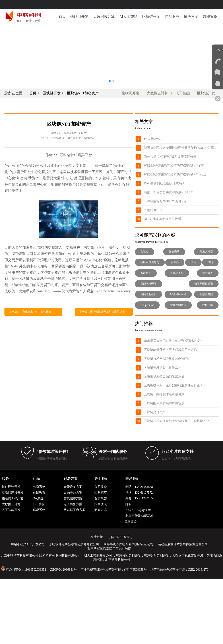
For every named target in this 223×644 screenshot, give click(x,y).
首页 (62, 17)
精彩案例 (210, 17)
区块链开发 (151, 17)
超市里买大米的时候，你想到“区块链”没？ (173, 341)
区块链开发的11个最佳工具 (162, 368)
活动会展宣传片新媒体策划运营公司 (183, 544)
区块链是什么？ (155, 412)
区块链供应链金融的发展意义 (164, 377)
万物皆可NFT (153, 210)
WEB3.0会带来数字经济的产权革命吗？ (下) (174, 166)
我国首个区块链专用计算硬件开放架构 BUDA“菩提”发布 (181, 148)
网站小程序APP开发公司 (28, 544)
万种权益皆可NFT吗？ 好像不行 (166, 201)
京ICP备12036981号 (63, 570)
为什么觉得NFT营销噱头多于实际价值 (170, 157)
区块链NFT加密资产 (83, 93)
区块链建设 (58, 138)
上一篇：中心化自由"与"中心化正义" (31, 312)
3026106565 (123, 537)
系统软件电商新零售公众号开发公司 (74, 544)
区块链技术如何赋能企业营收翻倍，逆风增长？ (177, 421)
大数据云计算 (104, 17)
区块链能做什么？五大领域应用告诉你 (170, 350)
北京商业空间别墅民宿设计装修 (109, 548)
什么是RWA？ (153, 139)
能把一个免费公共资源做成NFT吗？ (169, 192)
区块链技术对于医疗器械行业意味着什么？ (173, 385)
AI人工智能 (128, 17)
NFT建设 (90, 138)
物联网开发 (79, 17)
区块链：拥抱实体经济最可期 (164, 394)
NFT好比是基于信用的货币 (162, 219)
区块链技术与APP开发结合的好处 (167, 359)
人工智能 (183, 93)
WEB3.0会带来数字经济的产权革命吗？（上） (176, 175)
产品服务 (172, 17)
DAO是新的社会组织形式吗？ (164, 183)
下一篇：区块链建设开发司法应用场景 (102, 312)
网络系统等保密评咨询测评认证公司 (128, 544)
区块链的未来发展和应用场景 (164, 403)
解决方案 (191, 17)
